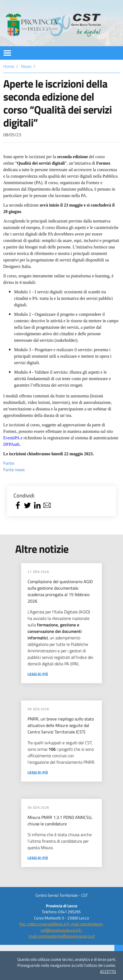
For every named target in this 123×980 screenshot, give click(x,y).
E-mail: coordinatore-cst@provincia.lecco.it (72, 927)
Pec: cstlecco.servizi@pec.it (43, 924)
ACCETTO (108, 971)
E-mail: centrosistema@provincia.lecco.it (62, 933)
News (26, 66)
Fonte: (61, 466)
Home (9, 66)
